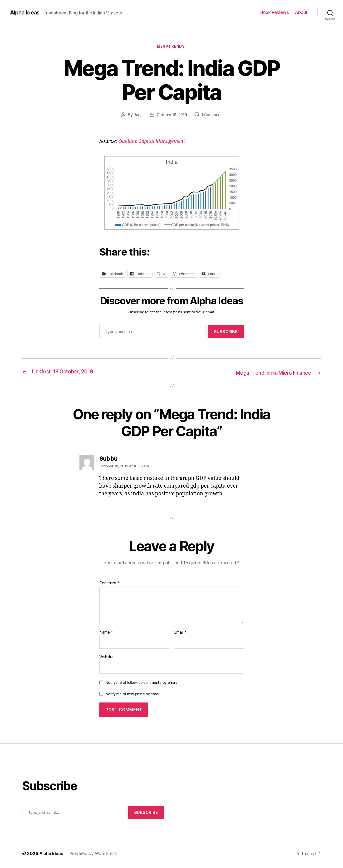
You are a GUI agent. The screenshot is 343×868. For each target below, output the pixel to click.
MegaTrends (172, 47)
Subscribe (226, 332)
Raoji (137, 115)
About (301, 12)
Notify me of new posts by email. (133, 694)
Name (106, 633)
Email (180, 633)
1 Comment (213, 115)
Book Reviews (274, 12)
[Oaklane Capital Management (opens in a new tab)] (155, 142)
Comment (110, 584)
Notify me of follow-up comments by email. (141, 683)
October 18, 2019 (171, 115)
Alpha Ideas (26, 12)
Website (106, 657)
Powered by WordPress (95, 854)
